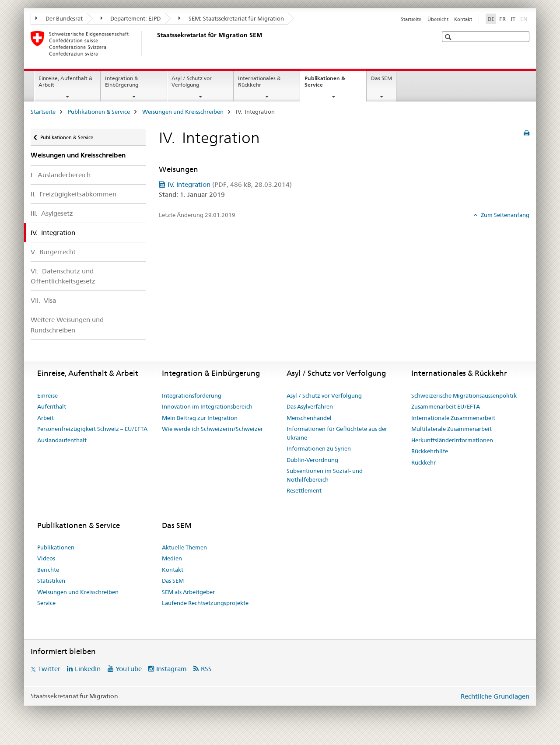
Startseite (411, 19)
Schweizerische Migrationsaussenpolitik (464, 395)
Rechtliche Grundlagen (495, 696)
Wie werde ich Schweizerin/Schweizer (212, 429)
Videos (46, 558)
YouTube (129, 669)
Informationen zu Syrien (319, 448)
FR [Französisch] (502, 19)
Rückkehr (423, 462)
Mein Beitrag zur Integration (200, 418)
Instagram (171, 669)
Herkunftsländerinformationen (452, 440)
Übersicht (438, 19)
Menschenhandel (309, 418)
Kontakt (463, 19)
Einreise (47, 395)
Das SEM (381, 78)
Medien (172, 558)
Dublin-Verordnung (312, 460)
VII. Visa (43, 300)
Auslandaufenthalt (62, 440)
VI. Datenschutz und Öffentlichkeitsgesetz (63, 276)
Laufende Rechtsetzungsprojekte (205, 603)
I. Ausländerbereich (61, 175)
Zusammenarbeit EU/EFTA (446, 406)
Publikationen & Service (325, 84)
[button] (449, 37)
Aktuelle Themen (184, 547)
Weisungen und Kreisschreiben (183, 112)
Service (46, 603)
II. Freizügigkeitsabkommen (73, 194)
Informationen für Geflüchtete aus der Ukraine (337, 433)
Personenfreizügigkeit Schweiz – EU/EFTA (92, 429)
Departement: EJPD (131, 18)
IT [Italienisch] (513, 19)
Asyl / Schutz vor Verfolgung (192, 81)
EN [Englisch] (525, 18)
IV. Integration (230, 184)
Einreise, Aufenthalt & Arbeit (65, 81)
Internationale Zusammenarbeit (453, 418)
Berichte (48, 570)
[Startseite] (155, 43)
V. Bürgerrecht (53, 252)
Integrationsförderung (192, 395)
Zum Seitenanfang (504, 215)
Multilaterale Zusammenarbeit (451, 429)
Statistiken (51, 581)
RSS (206, 669)
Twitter (49, 669)
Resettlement (304, 490)
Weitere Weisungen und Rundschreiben (67, 325)
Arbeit (45, 418)
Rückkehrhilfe (430, 451)
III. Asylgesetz (52, 213)
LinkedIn (88, 669)
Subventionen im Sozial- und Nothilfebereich (325, 475)
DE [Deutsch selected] (491, 19)
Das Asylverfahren (310, 406)
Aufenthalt (52, 406)
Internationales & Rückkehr (259, 81)
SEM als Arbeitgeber (188, 592)
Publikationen (56, 547)
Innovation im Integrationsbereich (207, 406)
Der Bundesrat (59, 18)
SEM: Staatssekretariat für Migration (231, 18)
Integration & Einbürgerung (122, 81)
